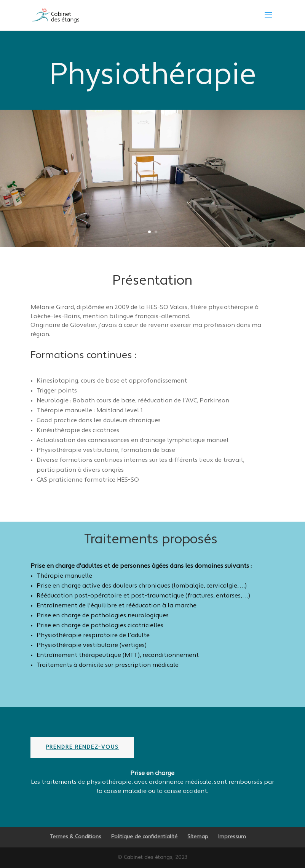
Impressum (232, 837)
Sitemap (198, 837)
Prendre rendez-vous (82, 747)
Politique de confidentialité (144, 837)
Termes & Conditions (76, 837)
